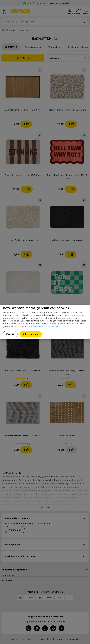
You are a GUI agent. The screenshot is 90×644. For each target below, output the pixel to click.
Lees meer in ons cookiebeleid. (43, 326)
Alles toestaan (31, 334)
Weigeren (10, 334)
